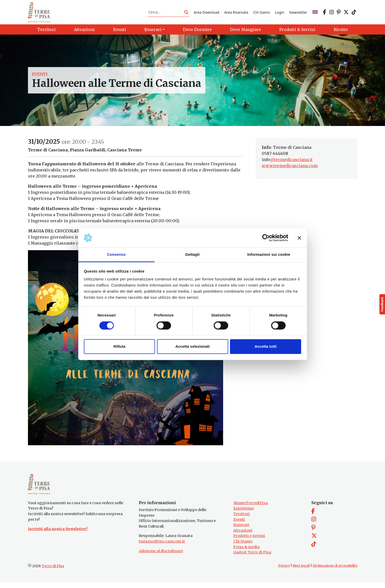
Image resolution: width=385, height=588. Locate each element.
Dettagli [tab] (193, 255)
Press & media (247, 552)
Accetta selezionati (193, 347)
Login (280, 14)
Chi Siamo (262, 14)
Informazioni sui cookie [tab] (269, 255)
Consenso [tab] (116, 255)
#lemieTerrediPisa (251, 508)
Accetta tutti (266, 347)
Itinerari (241, 530)
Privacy (284, 571)
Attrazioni (243, 536)
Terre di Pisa (53, 571)
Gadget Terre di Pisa (252, 558)
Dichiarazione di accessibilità (335, 571)
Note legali (301, 571)
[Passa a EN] (315, 14)
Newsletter (298, 14)
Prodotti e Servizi (249, 542)
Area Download (206, 14)
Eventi (40, 77)
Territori (242, 519)
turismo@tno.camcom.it (162, 547)
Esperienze (244, 514)
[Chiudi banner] (299, 238)
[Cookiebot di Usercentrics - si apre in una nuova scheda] (266, 238)
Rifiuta (120, 347)
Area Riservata (236, 14)
